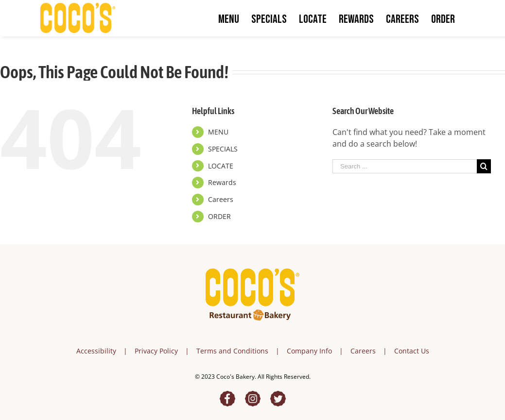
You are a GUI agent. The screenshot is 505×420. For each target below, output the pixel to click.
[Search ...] (405, 166)
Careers (221, 199)
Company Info (309, 351)
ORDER (219, 216)
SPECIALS (223, 149)
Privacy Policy (156, 351)
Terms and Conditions (232, 351)
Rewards (222, 182)
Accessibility (96, 351)
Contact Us (412, 351)
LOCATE (221, 166)
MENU (218, 132)
